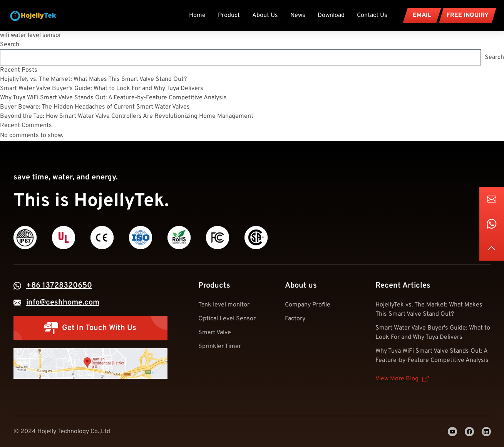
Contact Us (372, 15)
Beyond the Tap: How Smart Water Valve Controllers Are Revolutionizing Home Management (127, 116)
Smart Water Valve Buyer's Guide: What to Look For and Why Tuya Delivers (102, 89)
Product (229, 15)
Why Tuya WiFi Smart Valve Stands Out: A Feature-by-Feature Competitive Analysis (113, 98)
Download (331, 15)
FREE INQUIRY (468, 15)
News (298, 15)
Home (197, 15)
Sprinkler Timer (220, 347)
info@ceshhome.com (63, 303)
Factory (295, 319)
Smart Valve (215, 333)
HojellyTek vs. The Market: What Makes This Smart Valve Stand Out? (93, 79)
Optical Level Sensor (227, 319)
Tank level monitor (224, 305)
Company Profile (308, 305)
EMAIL (422, 15)
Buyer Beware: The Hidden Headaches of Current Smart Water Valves (95, 107)
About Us (265, 15)
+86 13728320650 (59, 286)
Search (10, 45)
